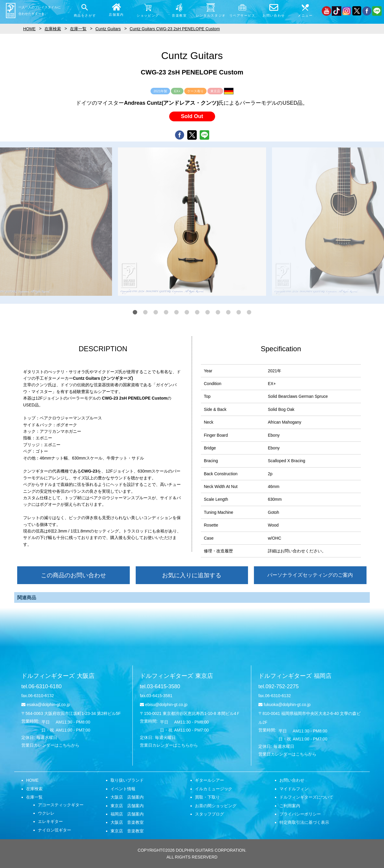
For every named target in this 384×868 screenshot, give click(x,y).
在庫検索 (34, 789)
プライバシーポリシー (300, 814)
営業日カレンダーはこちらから (50, 745)
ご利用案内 (290, 806)
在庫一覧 (34, 797)
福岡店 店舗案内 (127, 814)
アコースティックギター (61, 805)
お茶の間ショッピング (216, 806)
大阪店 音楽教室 (127, 822)
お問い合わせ (292, 780)
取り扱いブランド (127, 780)
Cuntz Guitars (108, 29)
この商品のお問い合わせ (73, 575)
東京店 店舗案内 (127, 806)
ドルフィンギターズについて (306, 797)
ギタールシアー (209, 780)
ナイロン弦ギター (55, 830)
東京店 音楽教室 (127, 831)
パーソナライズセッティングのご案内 (310, 575)
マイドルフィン (294, 789)
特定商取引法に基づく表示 (304, 822)
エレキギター (50, 821)
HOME (32, 780)
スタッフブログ (209, 814)
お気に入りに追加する (192, 575)
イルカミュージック (214, 789)
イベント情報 (123, 789)
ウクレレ (46, 813)
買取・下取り (207, 797)
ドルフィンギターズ (58, 676)
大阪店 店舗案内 (127, 797)
